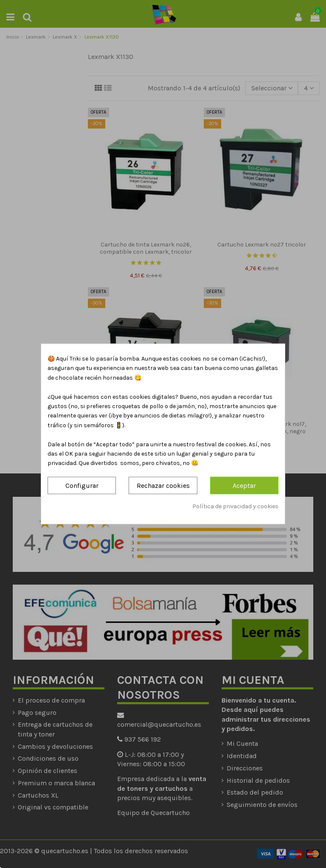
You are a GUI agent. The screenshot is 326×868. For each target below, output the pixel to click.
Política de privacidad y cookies (235, 506)
